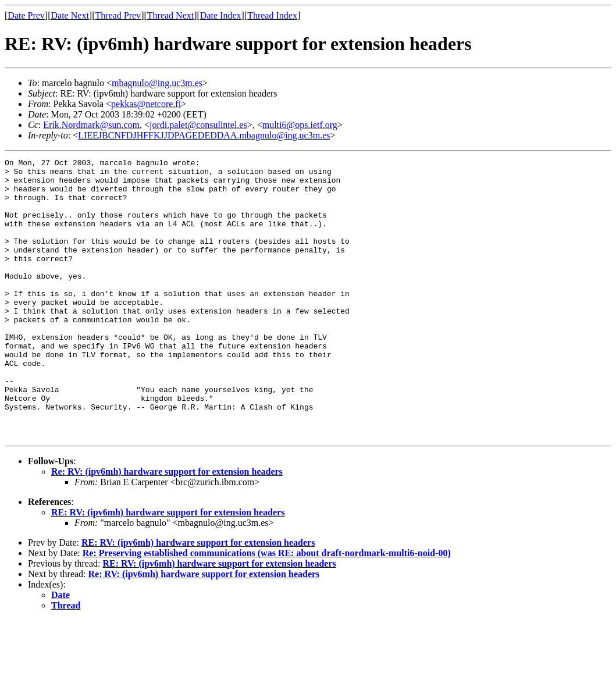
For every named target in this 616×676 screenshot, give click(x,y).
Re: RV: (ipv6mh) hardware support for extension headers (167, 527)
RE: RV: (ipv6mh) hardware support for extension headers (168, 568)
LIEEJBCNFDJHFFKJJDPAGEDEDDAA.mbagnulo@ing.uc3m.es (204, 135)
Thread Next (170, 15)
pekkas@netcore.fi (146, 104)
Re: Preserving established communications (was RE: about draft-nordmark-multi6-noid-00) (267, 609)
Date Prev (26, 15)
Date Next (70, 15)
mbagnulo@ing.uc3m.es (157, 83)
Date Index (221, 15)
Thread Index (272, 15)
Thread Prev (118, 15)
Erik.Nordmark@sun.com (91, 125)
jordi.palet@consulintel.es (198, 125)
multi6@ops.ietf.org (300, 125)
